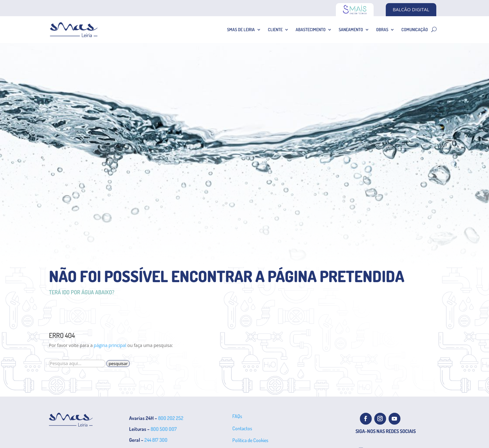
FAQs (237, 416)
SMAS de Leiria (241, 29)
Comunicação (415, 29)
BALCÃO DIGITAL (411, 9)
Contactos (242, 428)
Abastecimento (311, 29)
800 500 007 (164, 429)
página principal (110, 345)
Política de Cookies (250, 440)
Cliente (275, 29)
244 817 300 (156, 440)
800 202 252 (171, 418)
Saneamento (351, 29)
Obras (382, 29)
